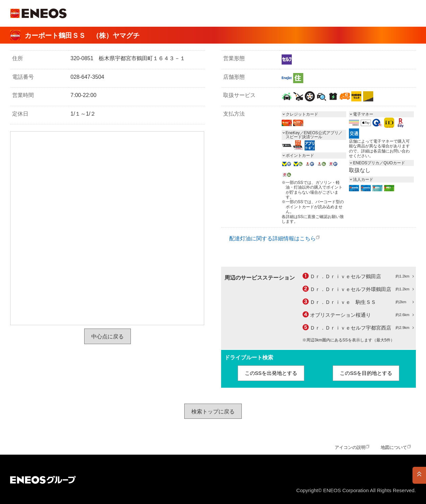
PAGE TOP (419, 475)
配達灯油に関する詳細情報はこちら (273, 238)
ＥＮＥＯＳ (38, 13)
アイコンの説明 (350, 447)
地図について (394, 447)
